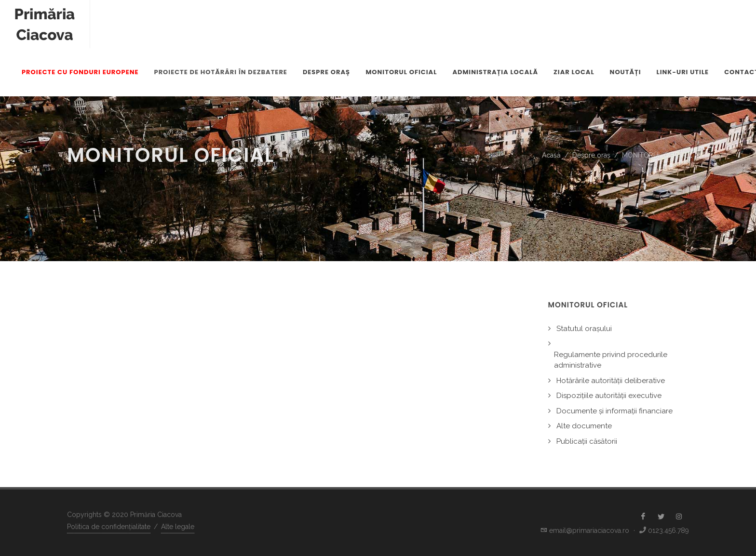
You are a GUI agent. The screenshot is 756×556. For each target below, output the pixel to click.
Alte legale (178, 527)
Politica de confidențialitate (109, 527)
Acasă (551, 155)
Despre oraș (591, 155)
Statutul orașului (584, 329)
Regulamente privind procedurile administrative (611, 360)
